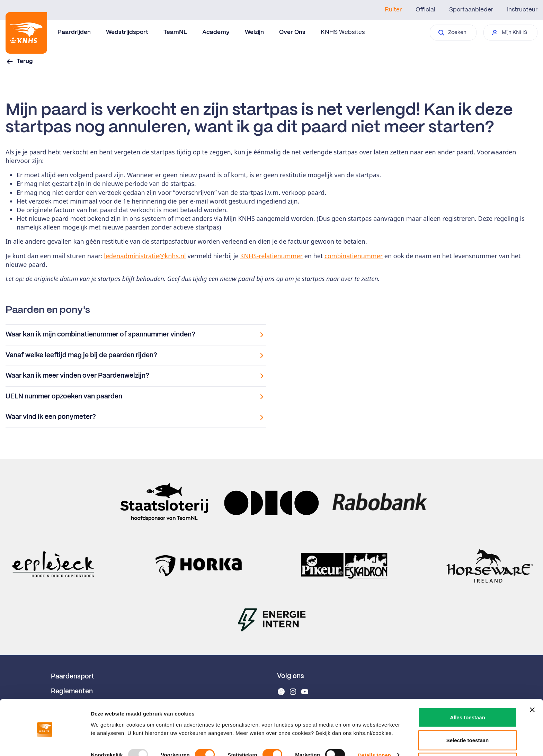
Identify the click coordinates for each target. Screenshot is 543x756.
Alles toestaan (468, 692)
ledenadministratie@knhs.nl (145, 256)
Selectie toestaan (468, 715)
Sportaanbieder (471, 10)
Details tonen (374, 730)
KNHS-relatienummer (271, 256)
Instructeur (522, 10)
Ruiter (393, 10)
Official (425, 10)
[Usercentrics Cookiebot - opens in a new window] (45, 742)
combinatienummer (354, 256)
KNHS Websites (343, 32)
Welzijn (254, 32)
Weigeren (467, 737)
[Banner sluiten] (532, 685)
